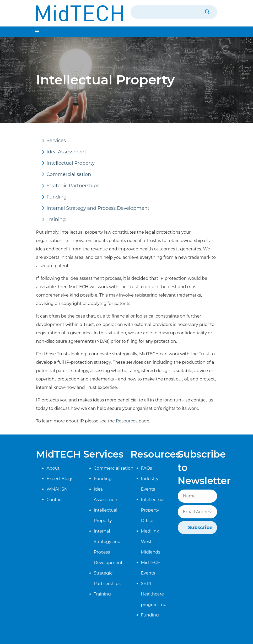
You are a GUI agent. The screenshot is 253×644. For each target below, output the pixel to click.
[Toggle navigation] (37, 32)
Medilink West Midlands (151, 542)
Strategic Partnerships (73, 186)
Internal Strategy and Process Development (98, 208)
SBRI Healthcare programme (154, 594)
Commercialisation (69, 174)
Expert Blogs (60, 479)
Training (56, 219)
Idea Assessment (67, 152)
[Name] (197, 496)
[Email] (197, 512)
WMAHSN (57, 489)
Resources (127, 421)
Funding (57, 197)
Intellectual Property (71, 163)
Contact (55, 500)
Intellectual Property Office (153, 510)
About (53, 468)
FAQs (147, 468)
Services (56, 141)
